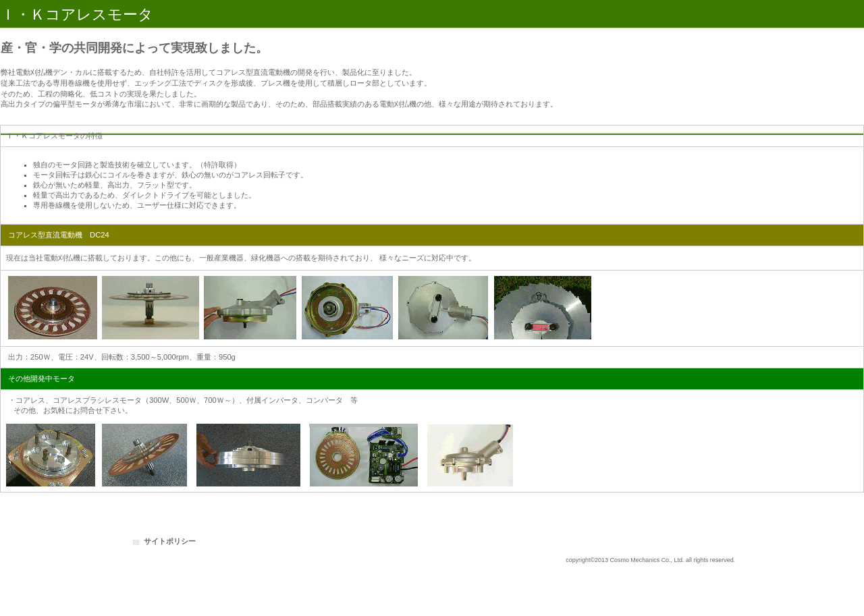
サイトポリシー (170, 541)
